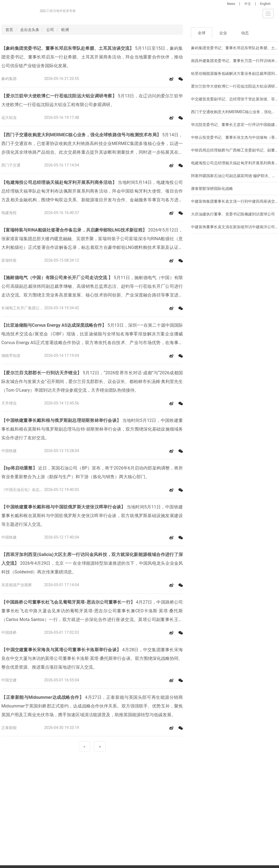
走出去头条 (30, 30)
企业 (223, 33)
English (265, 4)
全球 (202, 33)
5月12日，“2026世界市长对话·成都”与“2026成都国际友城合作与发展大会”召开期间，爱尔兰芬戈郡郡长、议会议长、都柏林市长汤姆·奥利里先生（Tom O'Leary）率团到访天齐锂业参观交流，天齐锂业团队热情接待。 (92, 382)
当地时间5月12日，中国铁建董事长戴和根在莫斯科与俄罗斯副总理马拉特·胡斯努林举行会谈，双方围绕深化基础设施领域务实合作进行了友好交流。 (92, 429)
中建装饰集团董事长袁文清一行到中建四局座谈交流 (235, 201)
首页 (9, 30)
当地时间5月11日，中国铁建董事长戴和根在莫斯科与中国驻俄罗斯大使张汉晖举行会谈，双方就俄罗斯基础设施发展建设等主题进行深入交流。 (92, 516)
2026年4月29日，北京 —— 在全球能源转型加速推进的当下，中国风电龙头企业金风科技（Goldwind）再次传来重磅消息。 (92, 563)
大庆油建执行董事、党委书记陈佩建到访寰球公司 (233, 214)
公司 (50, 30)
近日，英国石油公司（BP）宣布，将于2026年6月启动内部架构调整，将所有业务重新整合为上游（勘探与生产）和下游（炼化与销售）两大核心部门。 (92, 472)
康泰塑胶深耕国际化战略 (212, 189)
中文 (248, 4)
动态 (245, 33)
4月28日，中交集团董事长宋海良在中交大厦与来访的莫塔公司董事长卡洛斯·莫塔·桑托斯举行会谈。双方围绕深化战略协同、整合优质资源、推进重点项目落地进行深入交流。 (92, 658)
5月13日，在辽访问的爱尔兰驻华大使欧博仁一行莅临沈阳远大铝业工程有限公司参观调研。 (92, 100)
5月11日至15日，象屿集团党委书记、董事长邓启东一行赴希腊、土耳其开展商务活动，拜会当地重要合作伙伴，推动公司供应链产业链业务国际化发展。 (92, 57)
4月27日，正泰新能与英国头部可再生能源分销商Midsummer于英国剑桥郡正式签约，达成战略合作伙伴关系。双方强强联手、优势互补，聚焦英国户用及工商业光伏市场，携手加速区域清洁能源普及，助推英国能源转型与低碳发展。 (92, 706)
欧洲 (65, 30)
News (231, 4)
